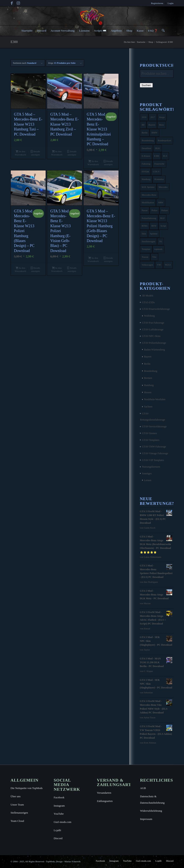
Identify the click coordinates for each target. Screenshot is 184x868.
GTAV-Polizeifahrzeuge (154, 343)
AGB (143, 788)
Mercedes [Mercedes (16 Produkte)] (163, 187)
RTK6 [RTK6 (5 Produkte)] (145, 226)
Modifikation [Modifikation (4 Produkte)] (148, 202)
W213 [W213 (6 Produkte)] (168, 265)
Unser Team (17, 805)
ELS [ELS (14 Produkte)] (165, 156)
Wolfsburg (149, 316)
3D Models (148, 296)
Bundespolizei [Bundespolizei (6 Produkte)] (164, 140)
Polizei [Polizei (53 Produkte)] (165, 210)
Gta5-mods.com (62, 822)
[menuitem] (157, 3)
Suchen (146, 85)
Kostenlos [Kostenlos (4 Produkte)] (159, 179)
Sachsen (148, 407)
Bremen (148, 378)
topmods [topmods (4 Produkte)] (158, 249)
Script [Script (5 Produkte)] (163, 226)
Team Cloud (17, 821)
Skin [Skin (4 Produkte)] (144, 234)
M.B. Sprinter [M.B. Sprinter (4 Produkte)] (148, 187)
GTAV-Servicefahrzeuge (154, 426)
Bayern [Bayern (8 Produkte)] (152, 125)
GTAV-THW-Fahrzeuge (154, 447)
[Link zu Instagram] (18, 3)
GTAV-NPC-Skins (151, 336)
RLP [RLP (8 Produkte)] (162, 218)
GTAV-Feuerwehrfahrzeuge (156, 309)
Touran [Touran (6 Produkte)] (145, 257)
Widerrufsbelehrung (151, 811)
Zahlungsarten (105, 801)
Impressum (146, 819)
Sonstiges (147, 473)
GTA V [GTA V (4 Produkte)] (156, 172)
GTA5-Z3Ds (148, 302)
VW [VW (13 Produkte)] (159, 265)
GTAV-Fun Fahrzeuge (153, 323)
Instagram (59, 806)
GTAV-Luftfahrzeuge (153, 329)
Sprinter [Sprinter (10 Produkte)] (154, 234)
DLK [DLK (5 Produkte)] (157, 148)
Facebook (59, 797)
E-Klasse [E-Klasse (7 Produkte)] (146, 156)
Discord (58, 838)
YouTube (59, 814)
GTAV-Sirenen (149, 433)
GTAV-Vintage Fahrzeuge (155, 453)
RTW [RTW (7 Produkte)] (154, 226)
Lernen (148, 480)
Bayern (148, 357)
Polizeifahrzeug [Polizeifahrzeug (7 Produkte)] (149, 218)
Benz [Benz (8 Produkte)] (162, 125)
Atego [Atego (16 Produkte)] (162, 117)
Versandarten (104, 793)
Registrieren (157, 3)
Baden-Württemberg (154, 350)
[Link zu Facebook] (12, 3)
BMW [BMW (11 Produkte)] (154, 133)
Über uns (16, 796)
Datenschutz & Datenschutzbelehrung (152, 799)
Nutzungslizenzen (151, 467)
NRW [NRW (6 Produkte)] (161, 202)
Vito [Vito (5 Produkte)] (154, 257)
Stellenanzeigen (19, 813)
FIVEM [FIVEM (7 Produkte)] (145, 172)
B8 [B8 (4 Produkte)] (143, 125)
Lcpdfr (57, 830)
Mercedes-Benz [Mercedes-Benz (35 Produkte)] (149, 195)
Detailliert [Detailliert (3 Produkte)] (147, 148)
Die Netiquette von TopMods (27, 788)
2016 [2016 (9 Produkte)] (144, 117)
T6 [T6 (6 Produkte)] (160, 241)
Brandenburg (151, 371)
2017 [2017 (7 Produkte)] (153, 117)
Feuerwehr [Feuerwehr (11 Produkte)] (159, 164)
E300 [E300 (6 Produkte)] (157, 156)
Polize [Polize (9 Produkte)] (154, 210)
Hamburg (149, 385)
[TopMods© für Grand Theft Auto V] (92, 16)
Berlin (147, 364)
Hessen (148, 392)
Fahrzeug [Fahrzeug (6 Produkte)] (146, 164)
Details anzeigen (35, 153)
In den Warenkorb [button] (20, 153)
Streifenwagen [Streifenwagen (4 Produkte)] (149, 241)
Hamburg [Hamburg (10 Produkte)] (146, 179)
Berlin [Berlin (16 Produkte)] (145, 133)
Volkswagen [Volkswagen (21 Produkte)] (147, 265)
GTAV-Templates (151, 440)
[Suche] (162, 31)
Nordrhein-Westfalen (155, 399)
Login (170, 3)
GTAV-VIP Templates (153, 460)
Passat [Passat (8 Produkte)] (145, 210)
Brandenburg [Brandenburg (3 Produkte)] (148, 140)
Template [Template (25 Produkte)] (146, 249)
